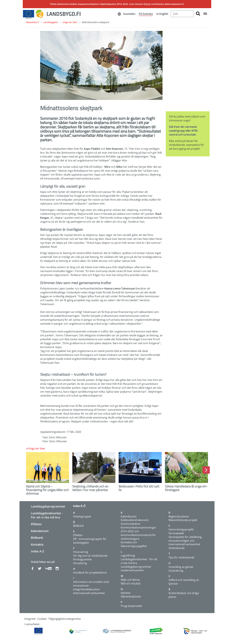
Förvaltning (80, 563)
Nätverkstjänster (131, 596)
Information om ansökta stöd (91, 582)
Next (206, 470)
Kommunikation (131, 524)
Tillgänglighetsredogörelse (65, 619)
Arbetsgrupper (82, 516)
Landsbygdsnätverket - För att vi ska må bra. (47, 515)
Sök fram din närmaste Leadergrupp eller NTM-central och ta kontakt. (184, 131)
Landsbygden (51, 22)
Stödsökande (177, 548)
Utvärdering (176, 571)
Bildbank (37, 538)
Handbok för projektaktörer (90, 573)
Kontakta (37, 544)
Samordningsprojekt (181, 529)
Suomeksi (129, 14)
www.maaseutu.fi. (174, 4)
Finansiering (81, 552)
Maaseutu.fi (32, 22)
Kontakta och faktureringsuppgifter (134, 544)
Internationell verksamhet (89, 593)
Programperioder (132, 606)
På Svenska (146, 14)
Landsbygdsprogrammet (48, 506)
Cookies (42, 619)
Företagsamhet (82, 559)
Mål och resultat (131, 583)
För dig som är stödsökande (90, 556)
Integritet (30, 619)
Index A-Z (37, 551)
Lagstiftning (128, 555)
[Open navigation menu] (205, 14)
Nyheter (126, 593)
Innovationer (81, 586)
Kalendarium (40, 531)
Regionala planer (179, 516)
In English (162, 14)
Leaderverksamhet (132, 570)
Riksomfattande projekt (183, 520)
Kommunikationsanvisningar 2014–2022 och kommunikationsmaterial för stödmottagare (138, 533)
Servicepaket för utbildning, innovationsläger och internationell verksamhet (185, 541)
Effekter (36, 524)
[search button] (198, 14)
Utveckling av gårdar (181, 567)
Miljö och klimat (130, 580)
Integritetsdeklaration (86, 589)
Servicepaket (176, 533)
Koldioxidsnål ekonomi (135, 520)
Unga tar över (70, 22)
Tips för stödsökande (181, 557)
